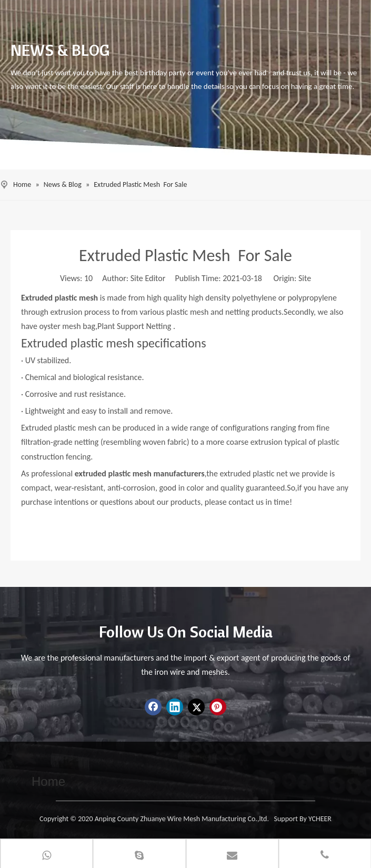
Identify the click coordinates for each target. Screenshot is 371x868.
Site (305, 278)
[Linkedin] (175, 707)
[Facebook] (153, 707)
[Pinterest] (218, 707)
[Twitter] (196, 707)
